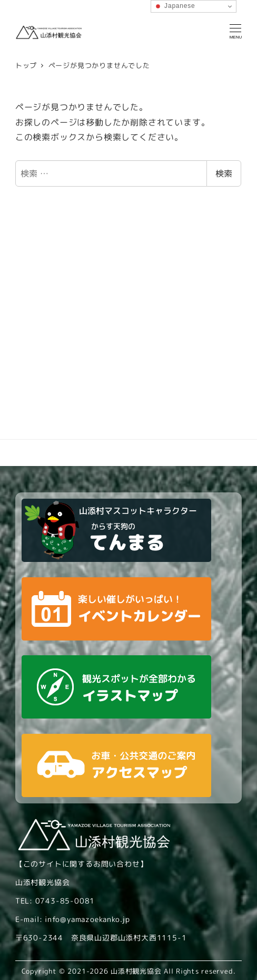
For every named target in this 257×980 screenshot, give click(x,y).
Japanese (175, 6)
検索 (224, 173)
